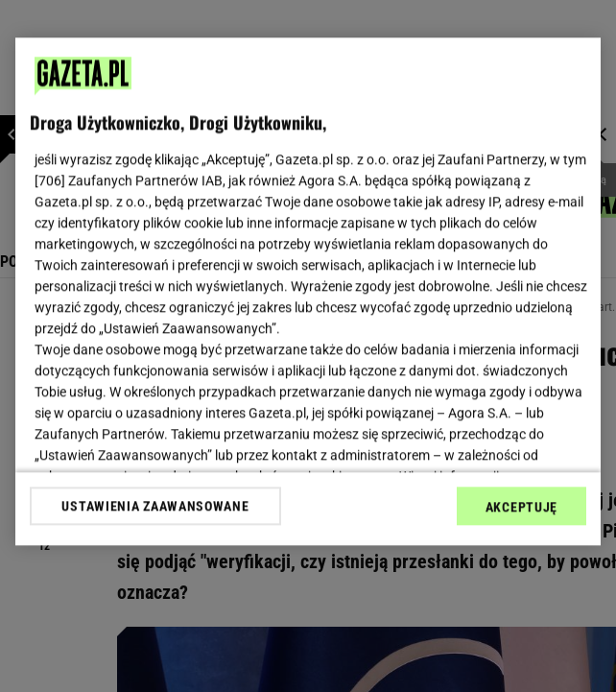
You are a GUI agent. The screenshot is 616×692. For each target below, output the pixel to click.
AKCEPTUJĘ (521, 507)
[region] (308, 291)
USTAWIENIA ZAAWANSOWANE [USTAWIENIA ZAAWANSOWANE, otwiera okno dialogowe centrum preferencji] (155, 506)
